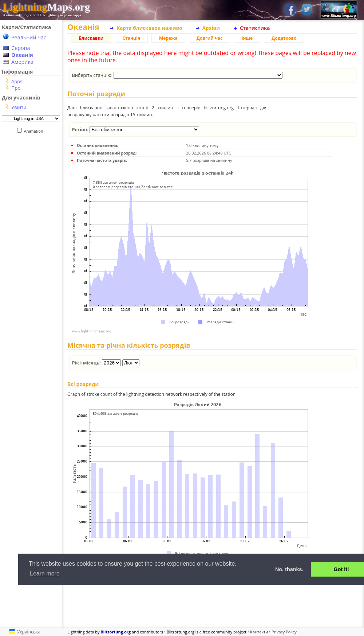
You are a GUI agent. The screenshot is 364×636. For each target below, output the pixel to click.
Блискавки (91, 38)
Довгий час (210, 38)
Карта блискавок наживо (149, 28)
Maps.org (46, 7)
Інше (247, 38)
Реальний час (29, 37)
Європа (21, 48)
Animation (35, 131)
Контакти (259, 632)
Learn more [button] (45, 573)
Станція (132, 38)
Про (16, 88)
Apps (17, 81)
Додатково (284, 38)
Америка (22, 62)
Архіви (211, 28)
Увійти (19, 107)
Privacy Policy (284, 632)
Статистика (255, 28)
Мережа (168, 38)
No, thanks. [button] (289, 569)
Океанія (22, 55)
